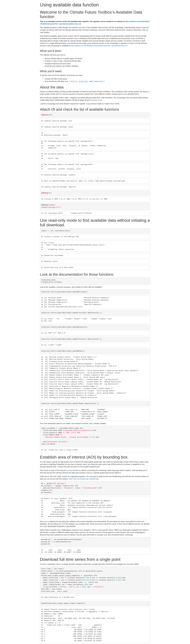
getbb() (70, 470)
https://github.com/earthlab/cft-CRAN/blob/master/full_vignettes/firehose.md (99, 46)
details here (97, 100)
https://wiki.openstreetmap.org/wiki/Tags (84, 478)
